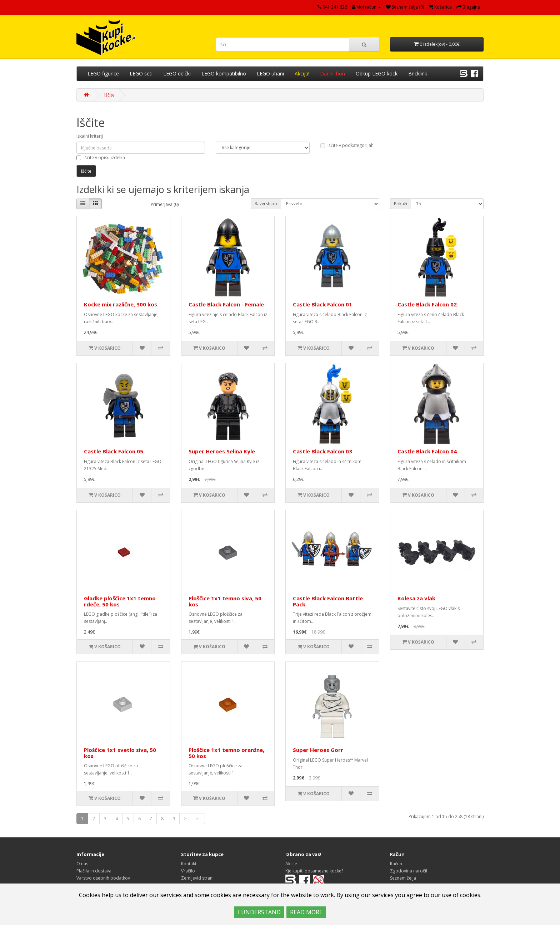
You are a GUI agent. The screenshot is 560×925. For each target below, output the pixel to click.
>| (198, 819)
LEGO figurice (103, 73)
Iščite (109, 95)
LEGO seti (141, 73)
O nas (82, 864)
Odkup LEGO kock (377, 73)
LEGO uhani (270, 73)
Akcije (291, 864)
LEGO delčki (177, 73)
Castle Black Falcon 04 (427, 451)
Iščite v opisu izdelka (101, 158)
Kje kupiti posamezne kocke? (314, 871)
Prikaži (401, 204)
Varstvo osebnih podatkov (103, 878)
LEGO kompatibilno (224, 73)
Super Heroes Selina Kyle (222, 451)
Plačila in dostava (94, 871)
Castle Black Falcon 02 (427, 304)
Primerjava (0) (165, 204)
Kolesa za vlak (416, 598)
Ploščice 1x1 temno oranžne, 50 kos (226, 753)
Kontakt (189, 864)
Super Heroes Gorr (318, 750)
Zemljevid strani (197, 878)
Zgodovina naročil (409, 871)
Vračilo (188, 871)
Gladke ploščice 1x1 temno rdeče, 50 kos (120, 601)
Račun (396, 864)
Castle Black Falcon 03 (322, 451)
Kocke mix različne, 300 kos (121, 304)
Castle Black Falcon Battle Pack (328, 601)
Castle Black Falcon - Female (226, 304)
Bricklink (418, 73)
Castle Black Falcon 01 (322, 304)
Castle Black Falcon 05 (114, 451)
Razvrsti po (266, 204)
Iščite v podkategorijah (347, 145)
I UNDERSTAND (259, 912)
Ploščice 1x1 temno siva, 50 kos (225, 601)
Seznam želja (403, 878)
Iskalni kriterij (90, 136)
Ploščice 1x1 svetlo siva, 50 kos (120, 753)
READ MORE (306, 912)
